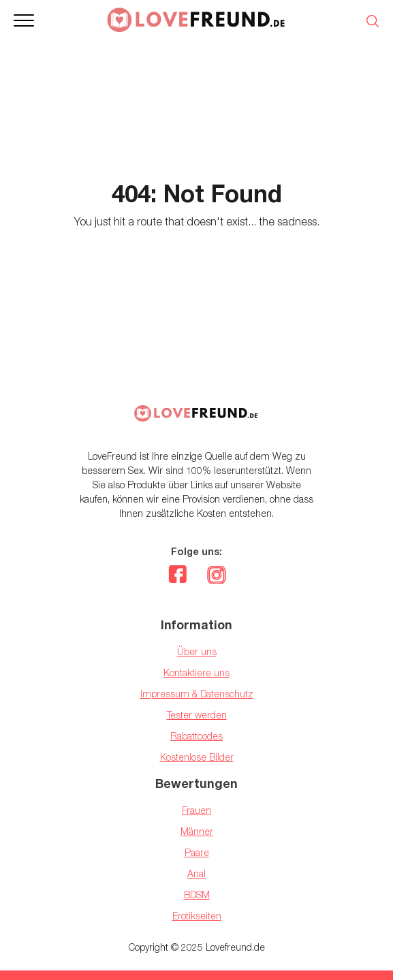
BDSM (197, 895)
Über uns (197, 651)
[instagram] (216, 576)
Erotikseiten (197, 916)
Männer (197, 831)
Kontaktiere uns (196, 673)
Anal (196, 873)
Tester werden (197, 715)
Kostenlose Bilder (197, 757)
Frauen (196, 810)
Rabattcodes (196, 736)
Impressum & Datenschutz (197, 694)
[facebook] (177, 576)
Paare (197, 852)
